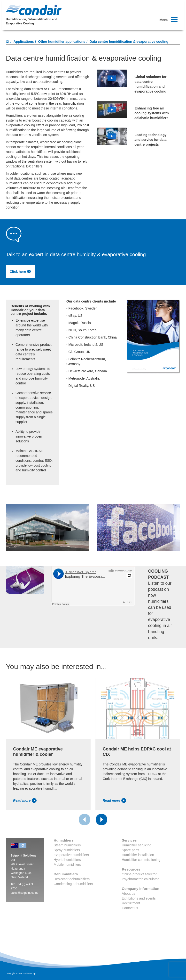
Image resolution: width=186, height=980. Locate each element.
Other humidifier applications (62, 42)
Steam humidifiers (67, 845)
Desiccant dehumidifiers (72, 879)
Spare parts (131, 850)
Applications (24, 42)
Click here (20, 272)
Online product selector (139, 874)
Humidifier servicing (137, 845)
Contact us (130, 908)
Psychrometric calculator (140, 879)
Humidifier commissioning (141, 860)
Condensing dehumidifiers (73, 884)
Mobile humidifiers (67, 865)
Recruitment (131, 903)
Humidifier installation (138, 855)
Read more (25, 800)
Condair (34, 10)
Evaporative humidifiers (71, 855)
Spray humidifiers (67, 850)
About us (128, 894)
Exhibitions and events (139, 898)
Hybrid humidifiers (67, 860)
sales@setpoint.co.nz (24, 893)
